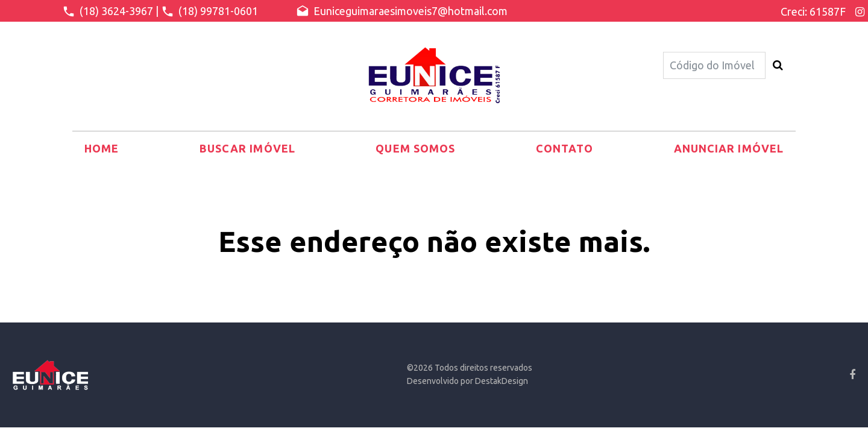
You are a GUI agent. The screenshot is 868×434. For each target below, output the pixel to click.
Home (102, 148)
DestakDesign (502, 381)
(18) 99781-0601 (209, 11)
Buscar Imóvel (247, 148)
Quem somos (415, 148)
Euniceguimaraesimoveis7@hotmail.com (402, 11)
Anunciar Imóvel (729, 148)
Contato (565, 148)
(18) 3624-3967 (108, 11)
